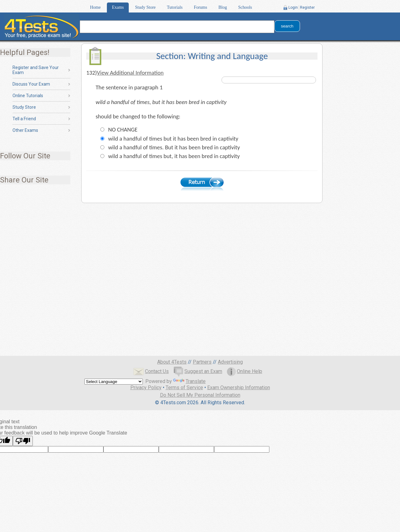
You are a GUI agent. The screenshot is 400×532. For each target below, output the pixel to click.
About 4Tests (172, 362)
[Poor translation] (23, 441)
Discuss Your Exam (31, 84)
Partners (202, 362)
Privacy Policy (146, 388)
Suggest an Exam (198, 371)
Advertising (230, 362)
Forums (200, 7)
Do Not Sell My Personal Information (200, 395)
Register (307, 7)
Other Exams (25, 130)
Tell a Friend (24, 119)
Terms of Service (184, 388)
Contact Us (151, 371)
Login (293, 7)
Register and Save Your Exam (36, 70)
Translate (189, 381)
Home (95, 7)
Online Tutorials (28, 96)
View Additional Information (130, 73)
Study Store (145, 7)
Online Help (245, 371)
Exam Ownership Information (239, 388)
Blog (223, 7)
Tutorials (175, 7)
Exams (118, 7)
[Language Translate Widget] (114, 382)
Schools (245, 7)
